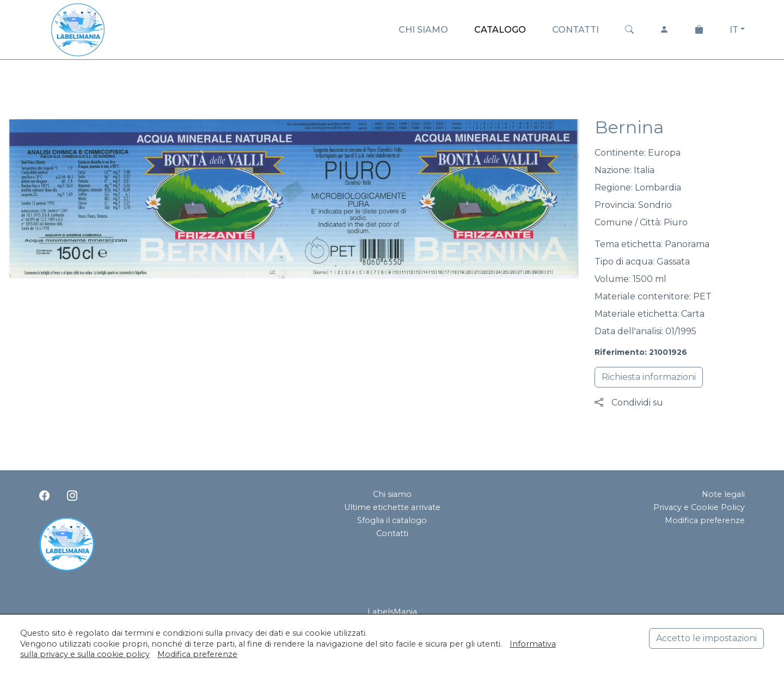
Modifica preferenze (705, 520)
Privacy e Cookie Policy (699, 507)
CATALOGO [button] (500, 30)
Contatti (392, 533)
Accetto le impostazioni (706, 638)
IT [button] (734, 30)
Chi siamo (392, 494)
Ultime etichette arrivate (392, 507)
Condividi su (629, 403)
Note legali (723, 494)
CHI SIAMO (423, 30)
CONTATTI (575, 30)
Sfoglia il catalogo (392, 520)
